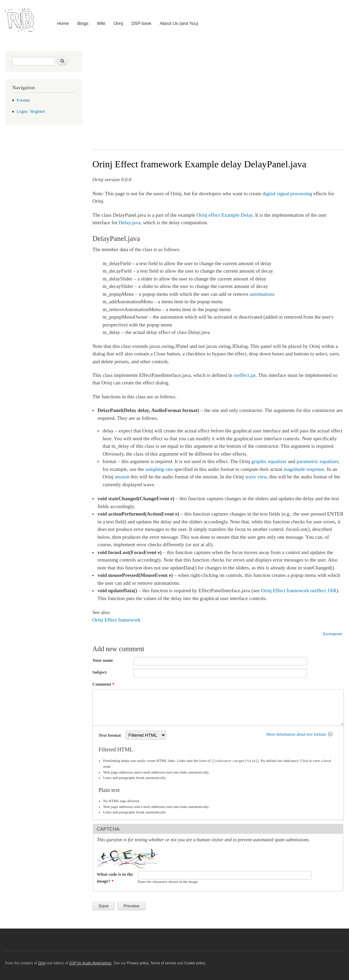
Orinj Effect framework (116, 620)
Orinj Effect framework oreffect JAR (299, 591)
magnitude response (304, 469)
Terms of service (163, 963)
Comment (103, 684)
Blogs (83, 23)
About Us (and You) (179, 23)
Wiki (101, 23)
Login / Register (31, 111)
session (122, 477)
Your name (103, 660)
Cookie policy (194, 963)
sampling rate (159, 469)
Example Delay (237, 215)
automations (262, 294)
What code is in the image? (115, 877)
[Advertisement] (218, 95)
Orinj (118, 23)
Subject (100, 672)
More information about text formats (296, 734)
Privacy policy (138, 963)
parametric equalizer (317, 461)
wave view (256, 477)
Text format (110, 735)
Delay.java (130, 223)
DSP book (141, 23)
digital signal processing (287, 194)
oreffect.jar (245, 375)
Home (63, 23)
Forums (23, 100)
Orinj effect (208, 215)
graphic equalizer (269, 461)
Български (332, 634)
